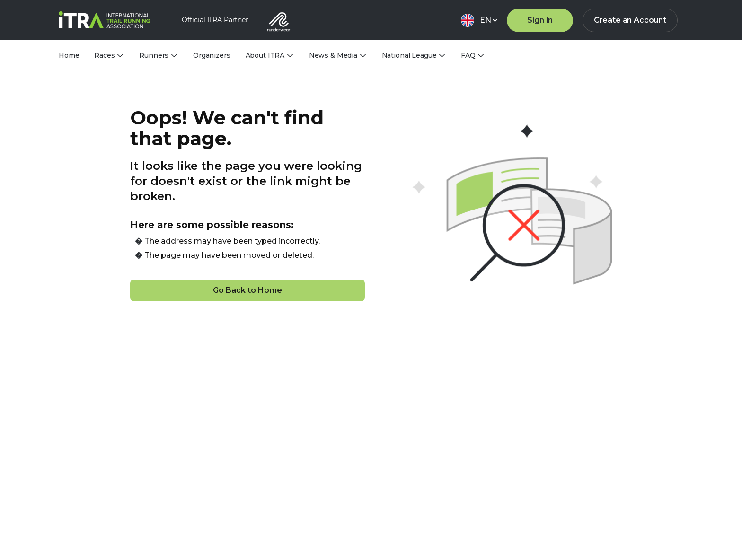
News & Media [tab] (333, 56)
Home (69, 55)
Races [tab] (104, 56)
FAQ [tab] (468, 56)
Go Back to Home (247, 290)
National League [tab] (409, 56)
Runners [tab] (154, 56)
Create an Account (630, 20)
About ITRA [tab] (265, 56)
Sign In (540, 20)
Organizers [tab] (212, 55)
